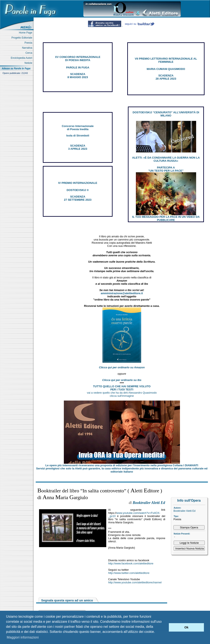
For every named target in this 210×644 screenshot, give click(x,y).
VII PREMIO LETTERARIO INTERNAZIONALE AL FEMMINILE (166, 60)
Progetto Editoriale (23, 38)
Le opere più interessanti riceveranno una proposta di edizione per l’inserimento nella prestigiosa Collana (122, 465)
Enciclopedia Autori (22, 58)
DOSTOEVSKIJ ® (78, 190)
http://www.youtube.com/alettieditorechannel (135, 582)
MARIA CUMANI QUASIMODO (166, 69)
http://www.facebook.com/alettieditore (131, 563)
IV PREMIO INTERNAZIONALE (78, 183)
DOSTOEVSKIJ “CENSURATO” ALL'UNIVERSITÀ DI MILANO (166, 114)
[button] (165, 627)
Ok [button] (186, 627)
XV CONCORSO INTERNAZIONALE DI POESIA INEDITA (78, 59)
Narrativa (28, 48)
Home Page (26, 33)
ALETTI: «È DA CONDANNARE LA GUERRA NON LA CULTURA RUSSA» (166, 159)
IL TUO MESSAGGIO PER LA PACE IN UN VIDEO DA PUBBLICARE (166, 218)
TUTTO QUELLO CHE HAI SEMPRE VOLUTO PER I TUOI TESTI (122, 388)
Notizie (29, 63)
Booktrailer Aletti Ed (184, 511)
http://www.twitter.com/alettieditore (129, 573)
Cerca (30, 53)
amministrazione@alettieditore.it (122, 293)
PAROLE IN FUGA (78, 67)
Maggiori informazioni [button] (23, 637)
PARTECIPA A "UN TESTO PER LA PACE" (166, 169)
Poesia (29, 43)
